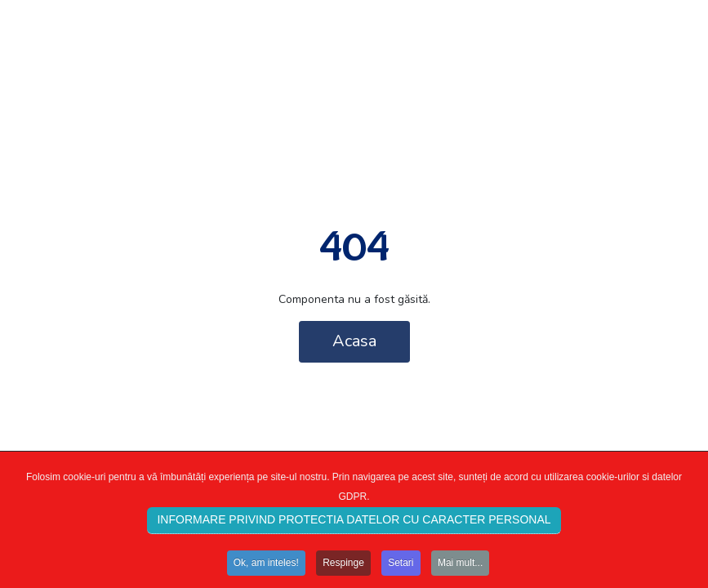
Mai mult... (460, 566)
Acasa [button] (354, 341)
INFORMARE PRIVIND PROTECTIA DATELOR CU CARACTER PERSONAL (354, 523)
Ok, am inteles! (266, 566)
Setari (401, 566)
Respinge (343, 566)
